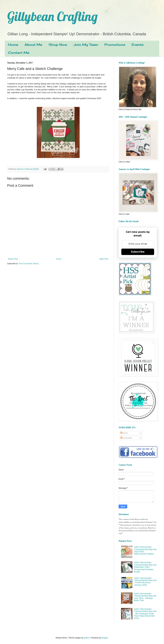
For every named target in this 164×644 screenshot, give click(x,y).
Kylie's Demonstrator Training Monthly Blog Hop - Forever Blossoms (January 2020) (145, 582)
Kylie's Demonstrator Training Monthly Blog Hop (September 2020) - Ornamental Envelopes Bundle (145, 567)
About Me (33, 45)
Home (13, 45)
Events (138, 45)
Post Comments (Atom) (29, 264)
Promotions (115, 45)
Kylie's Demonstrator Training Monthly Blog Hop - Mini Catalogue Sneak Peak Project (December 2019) (145, 614)
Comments (126, 438)
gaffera (87, 638)
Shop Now (58, 45)
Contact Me (19, 53)
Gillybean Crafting (52, 16)
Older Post (104, 259)
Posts (124, 433)
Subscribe (138, 252)
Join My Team (86, 45)
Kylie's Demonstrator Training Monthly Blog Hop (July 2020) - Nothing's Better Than (145, 597)
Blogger (105, 638)
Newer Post (13, 259)
